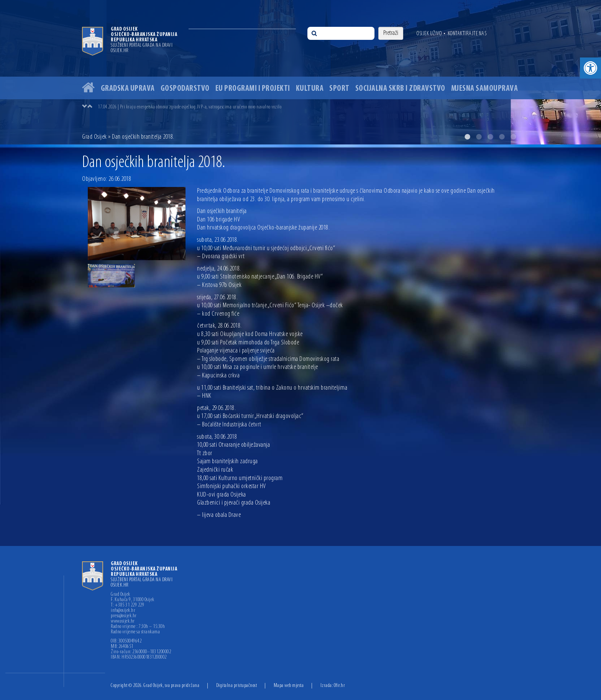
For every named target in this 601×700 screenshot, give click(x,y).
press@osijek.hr (124, 616)
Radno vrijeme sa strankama (135, 632)
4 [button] (502, 137)
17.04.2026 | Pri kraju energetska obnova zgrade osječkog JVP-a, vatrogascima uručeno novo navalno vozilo (190, 107)
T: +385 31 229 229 (127, 605)
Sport (339, 89)
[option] (300, 72)
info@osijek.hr (123, 611)
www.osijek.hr (123, 621)
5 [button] (513, 137)
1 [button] (467, 137)
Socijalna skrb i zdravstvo (400, 89)
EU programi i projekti (253, 89)
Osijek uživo (429, 34)
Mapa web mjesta (289, 686)
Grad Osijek (94, 137)
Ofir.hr (340, 686)
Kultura (310, 89)
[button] (590, 68)
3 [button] (490, 137)
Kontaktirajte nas (467, 34)
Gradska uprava (128, 89)
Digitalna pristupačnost (237, 686)
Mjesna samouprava (485, 89)
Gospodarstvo (185, 89)
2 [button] (479, 137)
